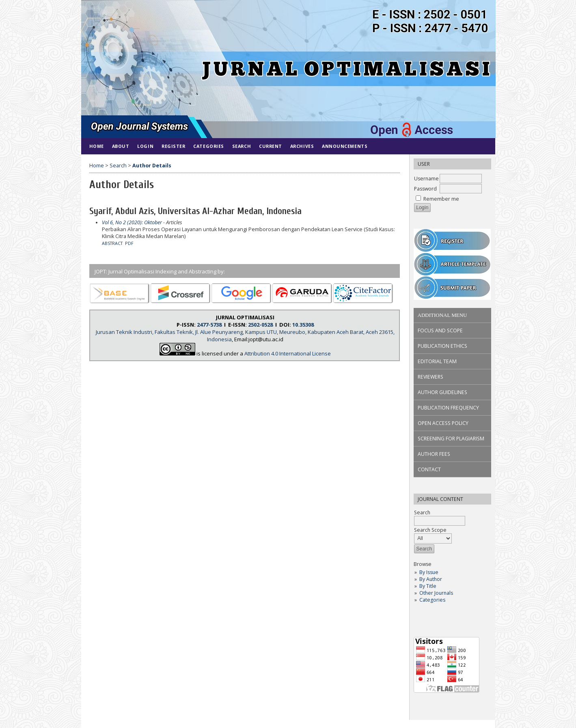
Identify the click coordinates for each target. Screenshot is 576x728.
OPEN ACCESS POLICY (443, 423)
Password (425, 189)
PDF (129, 243)
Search (242, 146)
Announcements (345, 146)
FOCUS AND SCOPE (440, 330)
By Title (428, 586)
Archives (302, 146)
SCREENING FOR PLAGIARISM (451, 439)
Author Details (152, 166)
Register (173, 146)
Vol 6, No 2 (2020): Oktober (132, 222)
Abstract (112, 243)
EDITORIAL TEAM (437, 361)
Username (426, 179)
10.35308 (303, 325)
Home (97, 146)
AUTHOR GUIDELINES (442, 392)
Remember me (441, 199)
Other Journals (436, 593)
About (121, 146)
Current (271, 146)
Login (145, 146)
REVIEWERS (430, 377)
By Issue (429, 572)
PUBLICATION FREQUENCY (448, 408)
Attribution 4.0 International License (288, 353)
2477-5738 (209, 325)
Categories (432, 600)
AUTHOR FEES (434, 454)
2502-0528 (260, 325)
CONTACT (429, 469)
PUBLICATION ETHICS (442, 346)
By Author (431, 579)
